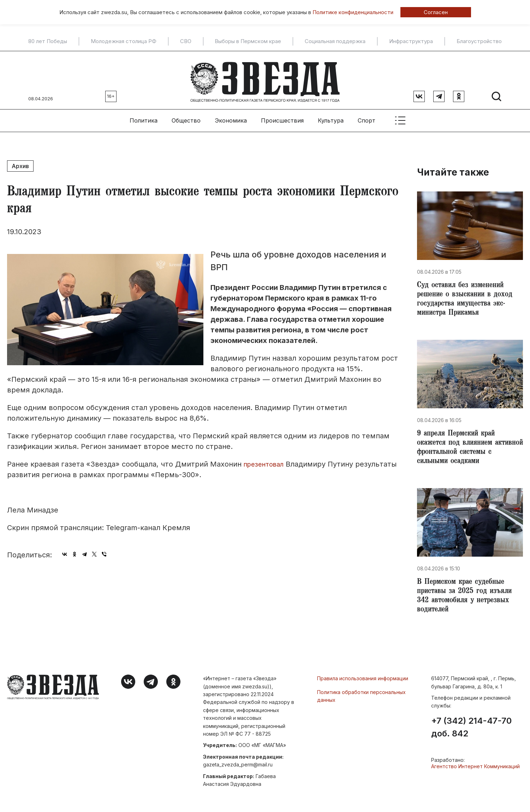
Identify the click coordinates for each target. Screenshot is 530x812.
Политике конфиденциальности (353, 12)
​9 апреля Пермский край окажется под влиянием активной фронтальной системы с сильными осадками (470, 449)
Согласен (436, 12)
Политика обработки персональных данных (361, 701)
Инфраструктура (411, 41)
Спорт (367, 117)
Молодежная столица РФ (124, 41)
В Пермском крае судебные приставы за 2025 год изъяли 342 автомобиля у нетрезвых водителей (467, 600)
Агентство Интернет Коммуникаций (475, 771)
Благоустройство (479, 41)
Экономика (231, 117)
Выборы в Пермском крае (248, 41)
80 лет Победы (48, 41)
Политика (144, 117)
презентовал (266, 461)
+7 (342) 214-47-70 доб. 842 (471, 732)
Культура (331, 117)
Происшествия (282, 117)
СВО (186, 41)
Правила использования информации (363, 683)
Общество (186, 117)
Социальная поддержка (335, 41)
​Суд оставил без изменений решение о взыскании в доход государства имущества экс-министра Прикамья (467, 297)
